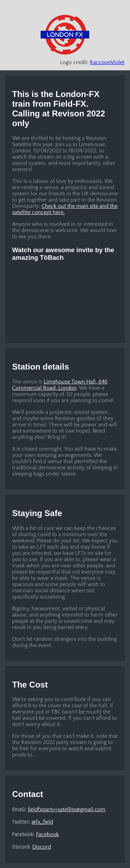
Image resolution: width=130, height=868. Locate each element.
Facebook (47, 834)
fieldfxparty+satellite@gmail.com (67, 809)
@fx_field (42, 822)
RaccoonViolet (107, 62)
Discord (42, 847)
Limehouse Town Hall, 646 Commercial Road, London (60, 385)
